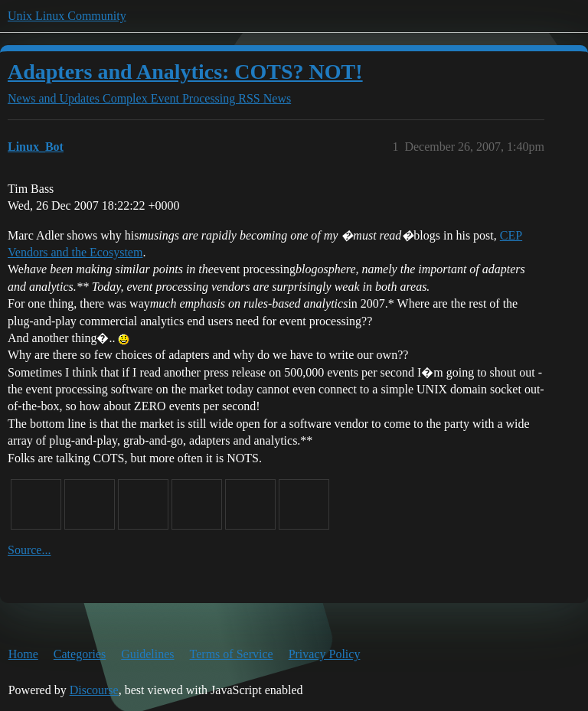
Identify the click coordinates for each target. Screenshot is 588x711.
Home (23, 654)
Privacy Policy (325, 654)
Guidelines (147, 654)
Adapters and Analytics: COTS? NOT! (185, 72)
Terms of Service (232, 654)
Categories (80, 654)
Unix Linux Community (67, 16)
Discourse (94, 690)
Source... (29, 550)
